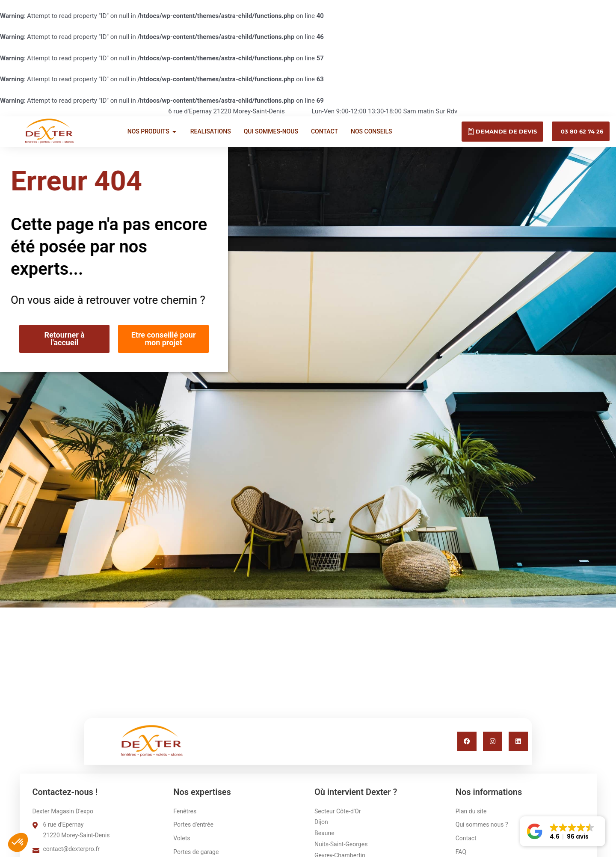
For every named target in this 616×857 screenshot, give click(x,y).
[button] (563, 831)
